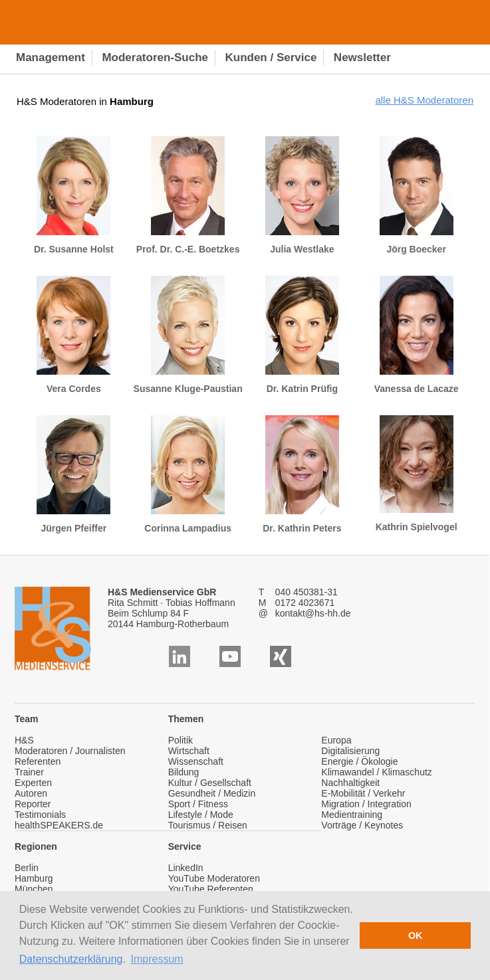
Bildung (184, 772)
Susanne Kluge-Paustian (188, 335)
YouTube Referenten (211, 889)
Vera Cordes (73, 335)
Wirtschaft (189, 751)
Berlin (27, 868)
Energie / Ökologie (359, 761)
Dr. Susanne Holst (74, 195)
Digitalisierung (350, 751)
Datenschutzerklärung (71, 959)
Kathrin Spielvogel (417, 474)
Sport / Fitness (198, 804)
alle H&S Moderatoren (424, 100)
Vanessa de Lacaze (417, 335)
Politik (181, 740)
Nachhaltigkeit (350, 783)
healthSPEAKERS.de (59, 825)
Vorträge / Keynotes (362, 825)
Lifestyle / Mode (201, 815)
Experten (33, 783)
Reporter (33, 804)
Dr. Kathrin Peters (302, 474)
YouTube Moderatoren (214, 878)
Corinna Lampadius (188, 474)
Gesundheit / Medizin (212, 793)
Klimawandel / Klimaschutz (377, 772)
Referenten (38, 761)
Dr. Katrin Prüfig (302, 335)
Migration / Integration (366, 804)
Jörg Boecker (417, 195)
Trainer (29, 772)
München (34, 889)
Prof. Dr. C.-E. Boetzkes (188, 195)
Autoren (31, 793)
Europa (336, 740)
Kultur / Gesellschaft (210, 783)
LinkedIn (186, 868)
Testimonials (40, 815)
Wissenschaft (196, 761)
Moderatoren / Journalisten (70, 751)
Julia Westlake (302, 195)
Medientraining (352, 815)
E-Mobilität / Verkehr (363, 793)
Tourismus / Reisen (208, 825)
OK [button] (416, 935)
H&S (24, 740)
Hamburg (34, 878)
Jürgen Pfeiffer (73, 474)
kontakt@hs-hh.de (313, 613)
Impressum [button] (157, 959)
